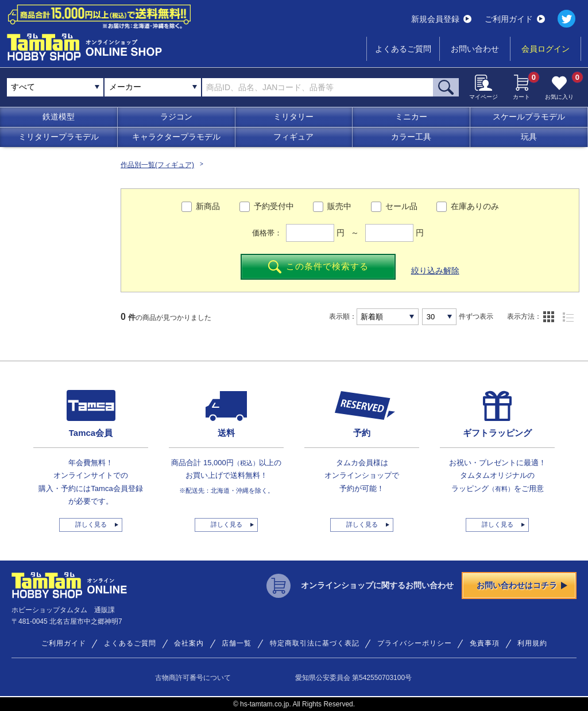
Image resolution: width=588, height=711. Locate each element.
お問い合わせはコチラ (522, 585)
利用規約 (532, 643)
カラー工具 (411, 137)
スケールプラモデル (529, 117)
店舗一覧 (237, 643)
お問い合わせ (475, 49)
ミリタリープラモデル (59, 137)
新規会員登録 (441, 19)
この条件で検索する (318, 267)
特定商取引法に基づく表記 (315, 643)
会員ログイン (546, 49)
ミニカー (411, 117)
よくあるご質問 (403, 49)
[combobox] (153, 87)
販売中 (339, 206)
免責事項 (485, 643)
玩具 (529, 137)
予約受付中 (274, 206)
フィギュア (293, 137)
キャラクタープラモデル (176, 137)
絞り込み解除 (435, 271)
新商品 (208, 206)
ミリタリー (293, 117)
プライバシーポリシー (415, 643)
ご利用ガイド (515, 19)
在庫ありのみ (475, 206)
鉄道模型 (59, 117)
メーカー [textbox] (125, 87)
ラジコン (176, 117)
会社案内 (189, 643)
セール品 (401, 206)
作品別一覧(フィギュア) (157, 165)
